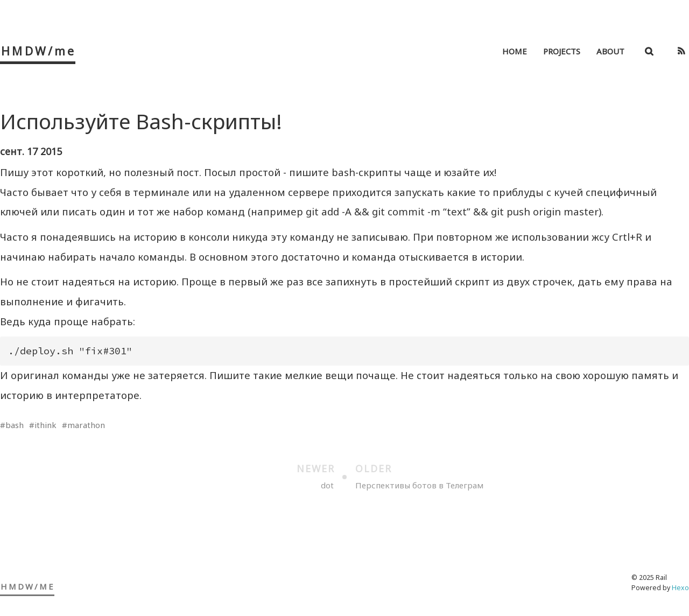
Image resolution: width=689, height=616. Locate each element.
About (610, 51)
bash (15, 425)
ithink (45, 425)
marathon (86, 425)
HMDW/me (39, 51)
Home (515, 51)
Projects (562, 51)
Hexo (680, 588)
